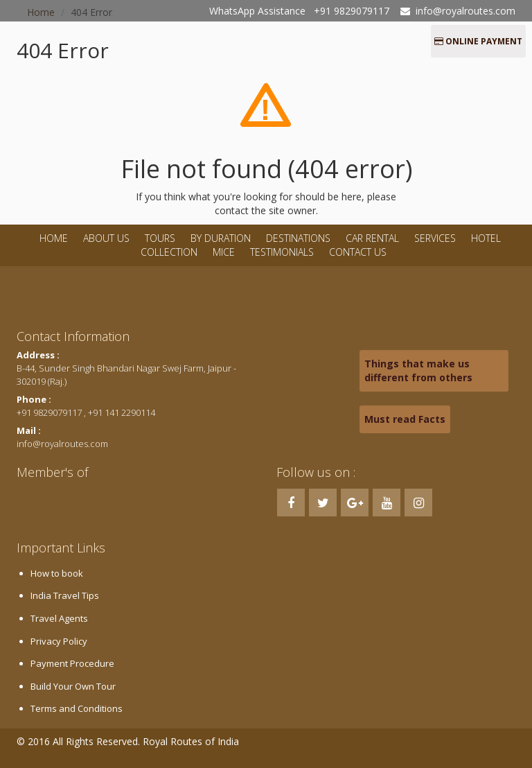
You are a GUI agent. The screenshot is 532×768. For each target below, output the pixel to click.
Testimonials (282, 252)
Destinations (298, 238)
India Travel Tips (65, 595)
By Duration (222, 238)
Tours (160, 238)
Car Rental (372, 238)
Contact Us (358, 252)
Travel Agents (59, 618)
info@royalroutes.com (465, 11)
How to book (57, 573)
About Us (106, 238)
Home (54, 238)
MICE (224, 252)
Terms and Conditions (77, 708)
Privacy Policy (59, 641)
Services (435, 238)
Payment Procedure (72, 663)
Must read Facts (405, 419)
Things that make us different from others (418, 370)
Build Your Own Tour (73, 686)
